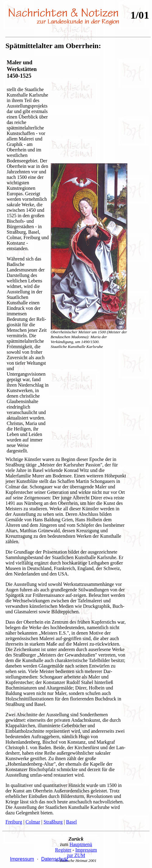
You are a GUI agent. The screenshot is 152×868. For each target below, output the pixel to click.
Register (63, 850)
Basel (71, 822)
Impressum (86, 850)
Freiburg (14, 822)
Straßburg (53, 822)
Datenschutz (55, 859)
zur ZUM (76, 855)
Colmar (33, 822)
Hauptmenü (81, 844)
